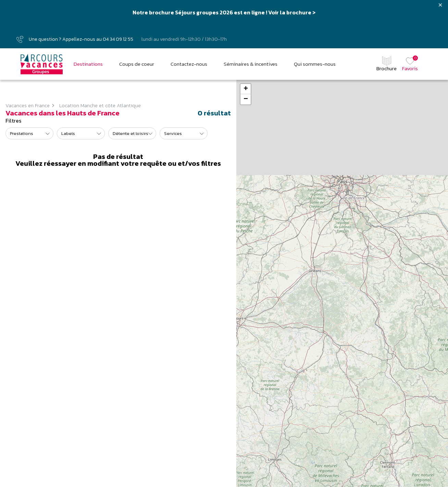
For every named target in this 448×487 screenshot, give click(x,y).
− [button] (246, 99)
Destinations (88, 64)
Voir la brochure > (292, 12)
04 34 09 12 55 (118, 39)
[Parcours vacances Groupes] (42, 64)
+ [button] (246, 89)
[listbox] (29, 133)
